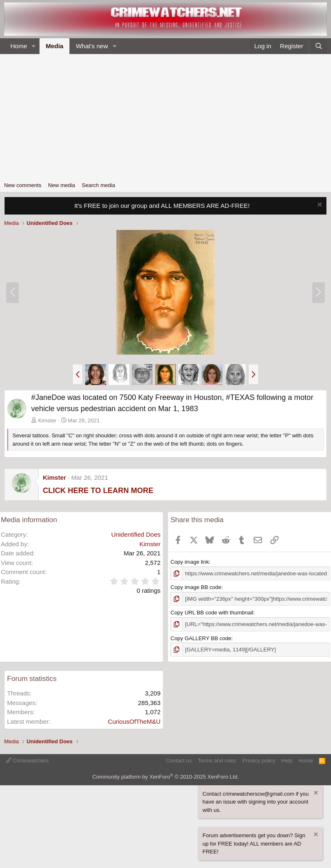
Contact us (179, 760)
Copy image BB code (196, 587)
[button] (34, 46)
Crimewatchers (27, 760)
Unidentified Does (136, 534)
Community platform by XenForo (165, 777)
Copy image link (190, 562)
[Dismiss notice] (319, 206)
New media (62, 185)
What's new (92, 46)
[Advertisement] (165, 116)
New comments (23, 185)
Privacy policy (259, 760)
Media (55, 46)
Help (287, 760)
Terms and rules (217, 760)
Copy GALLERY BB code (201, 638)
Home (19, 46)
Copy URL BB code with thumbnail (212, 613)
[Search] (319, 46)
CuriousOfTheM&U (134, 721)
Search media (99, 185)
